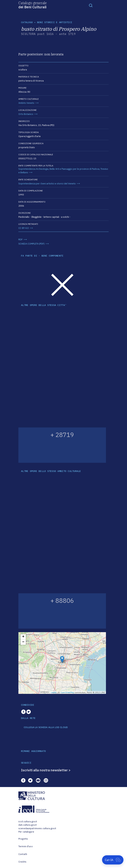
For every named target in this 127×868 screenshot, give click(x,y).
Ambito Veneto (26, 103)
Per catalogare (26, 832)
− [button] (23, 642)
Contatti (23, 854)
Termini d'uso (26, 846)
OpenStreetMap (67, 692)
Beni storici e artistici (55, 22)
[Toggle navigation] (91, 5)
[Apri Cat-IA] (113, 860)
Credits (22, 862)
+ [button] (23, 637)
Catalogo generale (33, 5)
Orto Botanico (26, 114)
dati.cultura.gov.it (28, 825)
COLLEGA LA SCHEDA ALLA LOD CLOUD (46, 727)
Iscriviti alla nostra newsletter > (46, 770)
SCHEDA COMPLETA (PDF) (31, 244)
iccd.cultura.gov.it (28, 822)
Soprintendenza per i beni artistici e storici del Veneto (47, 184)
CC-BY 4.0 (24, 228)
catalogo (27, 22)
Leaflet (54, 692)
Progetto (23, 839)
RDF (21, 239)
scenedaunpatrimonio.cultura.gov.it (37, 828)
